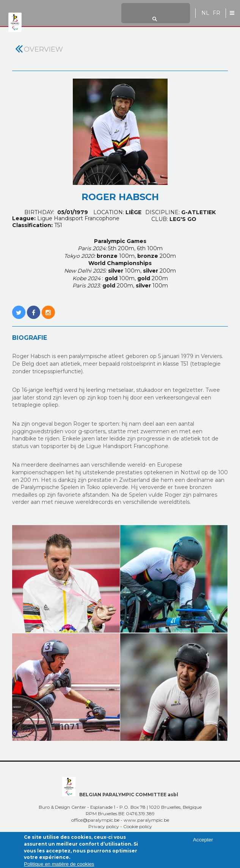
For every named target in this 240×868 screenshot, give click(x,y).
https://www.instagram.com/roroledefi (48, 308)
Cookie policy (138, 826)
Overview (43, 49)
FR (216, 13)
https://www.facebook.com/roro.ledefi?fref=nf (34, 308)
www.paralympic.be (146, 820)
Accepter (203, 843)
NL (205, 13)
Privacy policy (104, 826)
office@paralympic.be (95, 820)
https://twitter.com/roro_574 (19, 308)
